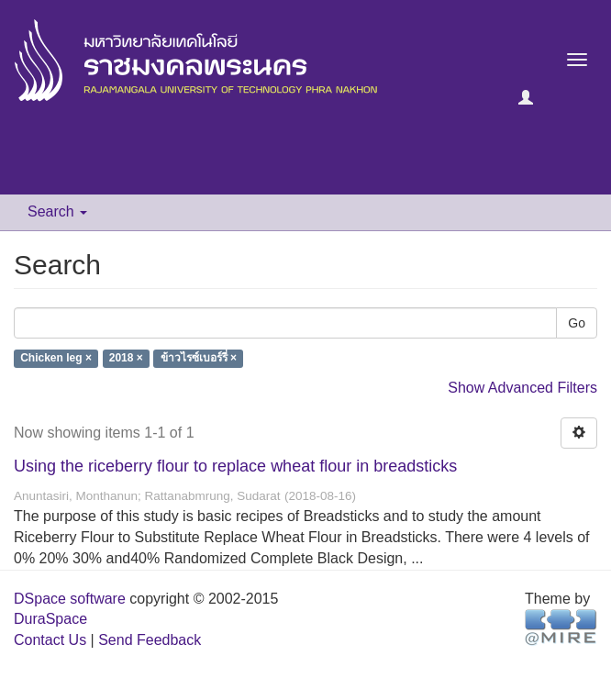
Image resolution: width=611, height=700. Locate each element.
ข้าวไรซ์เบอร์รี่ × (199, 359)
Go (577, 323)
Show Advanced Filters (522, 388)
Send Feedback (150, 640)
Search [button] (57, 211)
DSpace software (70, 599)
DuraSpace (50, 619)
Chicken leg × (56, 359)
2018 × (126, 359)
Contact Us (50, 640)
